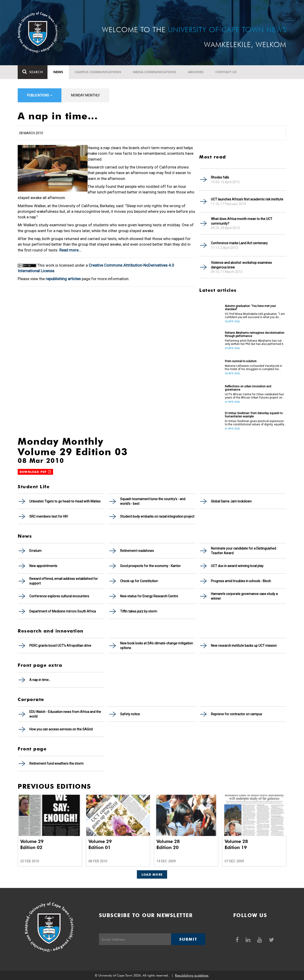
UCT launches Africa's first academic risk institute (247, 199)
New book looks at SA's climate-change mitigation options (157, 646)
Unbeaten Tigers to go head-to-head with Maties (65, 501)
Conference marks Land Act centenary (239, 243)
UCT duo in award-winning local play (237, 566)
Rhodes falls (220, 177)
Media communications (155, 72)
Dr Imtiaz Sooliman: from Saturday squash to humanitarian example (254, 415)
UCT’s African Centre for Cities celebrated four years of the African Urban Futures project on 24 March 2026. (256, 396)
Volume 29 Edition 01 (100, 844)
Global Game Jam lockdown (231, 501)
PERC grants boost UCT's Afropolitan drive (60, 646)
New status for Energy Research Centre (149, 596)
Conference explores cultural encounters (59, 596)
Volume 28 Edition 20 (168, 844)
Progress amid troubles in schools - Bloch (241, 581)
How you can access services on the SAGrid (61, 729)
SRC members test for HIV (49, 516)
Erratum (35, 551)
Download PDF (35, 472)
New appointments (43, 566)
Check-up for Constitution (139, 581)
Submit (188, 939)
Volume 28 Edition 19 (236, 844)
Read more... (70, 250)
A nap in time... (40, 680)
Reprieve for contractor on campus (236, 714)
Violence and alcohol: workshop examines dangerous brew (241, 265)
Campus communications (98, 72)
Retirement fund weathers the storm (56, 763)
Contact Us (226, 72)
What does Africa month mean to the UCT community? (242, 221)
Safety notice (130, 714)
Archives (196, 72)
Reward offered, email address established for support (64, 581)
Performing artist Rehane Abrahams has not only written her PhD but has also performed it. (254, 342)
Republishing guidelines (192, 975)
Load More (152, 874)
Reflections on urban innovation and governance (248, 388)
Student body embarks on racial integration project (157, 516)
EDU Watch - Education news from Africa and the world (65, 714)
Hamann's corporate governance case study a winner (244, 596)
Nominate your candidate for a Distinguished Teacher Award (243, 551)
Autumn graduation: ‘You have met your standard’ (250, 308)
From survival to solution (241, 361)
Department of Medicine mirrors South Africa (63, 611)
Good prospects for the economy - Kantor (150, 566)
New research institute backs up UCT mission (244, 646)
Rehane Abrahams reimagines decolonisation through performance (255, 334)
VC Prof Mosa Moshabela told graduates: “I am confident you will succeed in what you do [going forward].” (255, 316)
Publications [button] (40, 95)
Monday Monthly (85, 95)
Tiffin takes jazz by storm (139, 611)
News (58, 72)
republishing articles (63, 279)
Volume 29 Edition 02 (32, 844)
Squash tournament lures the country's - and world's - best (153, 501)
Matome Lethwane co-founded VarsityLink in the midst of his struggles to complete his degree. (253, 368)
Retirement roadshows (137, 551)
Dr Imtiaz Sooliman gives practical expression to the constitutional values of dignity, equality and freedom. (255, 423)
